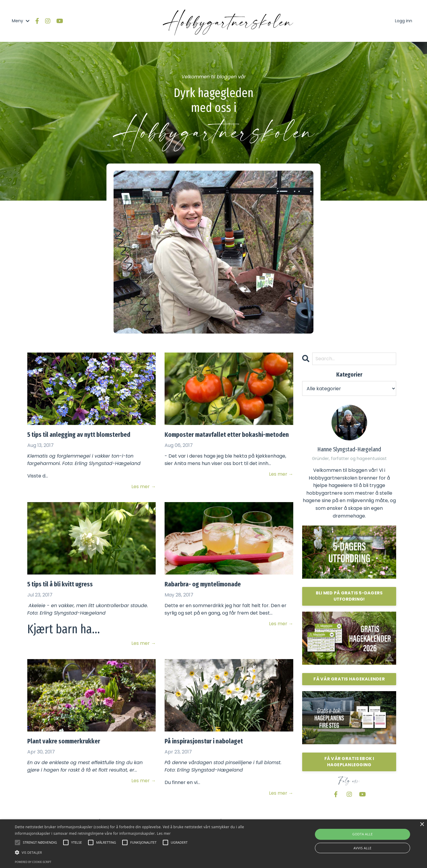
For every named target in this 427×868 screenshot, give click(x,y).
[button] (144, 852)
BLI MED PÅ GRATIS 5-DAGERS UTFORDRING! (349, 596)
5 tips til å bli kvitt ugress (60, 584)
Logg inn (404, 21)
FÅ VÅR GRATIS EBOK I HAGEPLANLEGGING (349, 762)
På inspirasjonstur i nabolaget (204, 741)
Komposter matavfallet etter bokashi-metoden (227, 435)
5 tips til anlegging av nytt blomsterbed (79, 435)
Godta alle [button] (363, 834)
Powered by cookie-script (33, 862)
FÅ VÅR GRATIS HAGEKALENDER (349, 679)
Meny (21, 21)
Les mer (164, 833)
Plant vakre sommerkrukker (64, 741)
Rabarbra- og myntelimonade (203, 584)
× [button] (422, 825)
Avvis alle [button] (363, 848)
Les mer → (144, 487)
